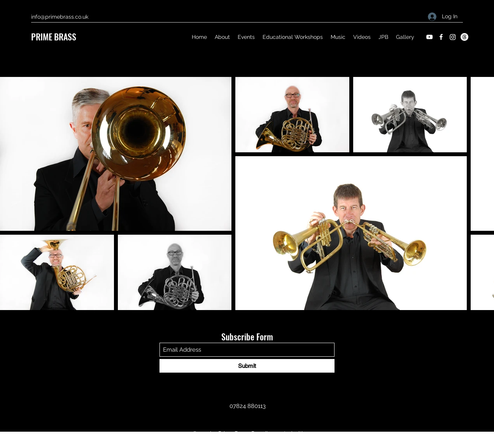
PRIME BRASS (54, 37)
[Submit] (247, 366)
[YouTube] (429, 37)
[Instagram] (453, 37)
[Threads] (464, 37)
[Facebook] (441, 37)
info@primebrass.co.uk (60, 17)
